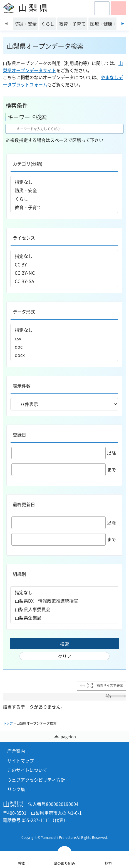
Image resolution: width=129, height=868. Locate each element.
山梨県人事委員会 (64, 609)
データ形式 (24, 312)
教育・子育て (64, 207)
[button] (102, 8)
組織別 (19, 574)
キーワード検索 (27, 117)
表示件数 (22, 386)
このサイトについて (27, 770)
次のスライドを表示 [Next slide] (123, 24)
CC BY (64, 264)
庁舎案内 (16, 751)
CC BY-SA (64, 281)
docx (64, 355)
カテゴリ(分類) (28, 164)
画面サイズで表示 (110, 686)
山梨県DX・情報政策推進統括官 (64, 601)
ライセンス (24, 238)
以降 (64, 453)
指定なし (64, 182)
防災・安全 (64, 190)
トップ (8, 723)
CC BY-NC (64, 273)
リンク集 (16, 789)
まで (64, 470)
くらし (64, 199)
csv (64, 338)
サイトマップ (21, 761)
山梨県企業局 (64, 618)
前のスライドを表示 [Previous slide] (6, 24)
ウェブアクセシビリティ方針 (36, 780)
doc (64, 347)
